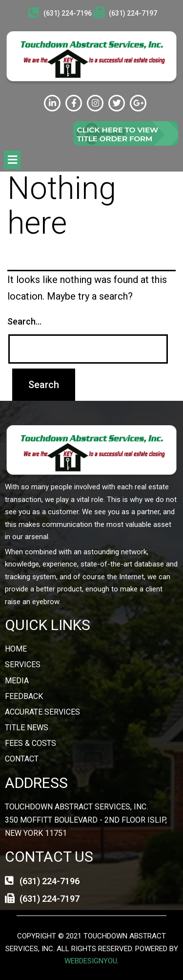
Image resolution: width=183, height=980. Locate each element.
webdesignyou (91, 961)
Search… (24, 321)
